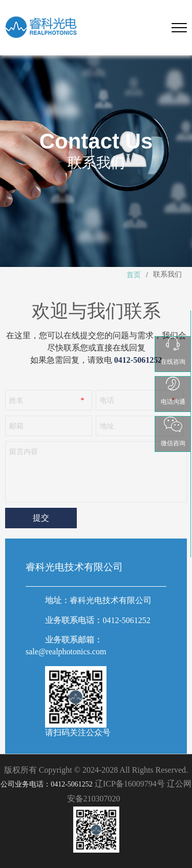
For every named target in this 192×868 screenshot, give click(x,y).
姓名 (16, 400)
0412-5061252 (126, 620)
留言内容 (24, 452)
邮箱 (16, 426)
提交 (41, 518)
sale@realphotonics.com (66, 652)
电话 (107, 400)
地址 (107, 426)
